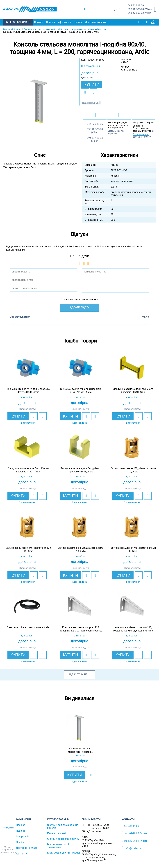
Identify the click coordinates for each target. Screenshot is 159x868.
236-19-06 (136, 6)
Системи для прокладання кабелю (63, 826)
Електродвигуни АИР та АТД (64, 853)
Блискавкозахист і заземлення (58, 846)
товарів (82, 674)
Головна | (8, 29)
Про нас (39, 22)
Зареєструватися (20, 317)
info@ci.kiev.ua (132, 848)
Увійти (145, 317)
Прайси (78, 22)
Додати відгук (90, 103)
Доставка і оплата (96, 22)
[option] (40, 102)
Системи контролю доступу (63, 839)
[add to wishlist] (85, 92)
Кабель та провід (57, 833)
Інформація (64, 22)
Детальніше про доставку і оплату (142, 135)
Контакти (22, 854)
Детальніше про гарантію (116, 132)
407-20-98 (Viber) (140, 9)
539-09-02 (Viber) (140, 13)
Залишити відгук (28, 409)
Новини (51, 22)
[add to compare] (93, 92)
